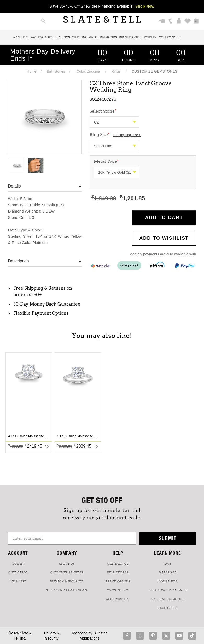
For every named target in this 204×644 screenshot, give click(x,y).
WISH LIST (18, 581)
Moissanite (167, 581)
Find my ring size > (127, 135)
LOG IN (18, 564)
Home (31, 71)
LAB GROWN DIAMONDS (167, 590)
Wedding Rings (85, 37)
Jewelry (150, 37)
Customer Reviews (67, 572)
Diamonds (108, 37)
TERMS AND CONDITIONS (67, 590)
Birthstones (130, 37)
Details (14, 186)
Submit (168, 538)
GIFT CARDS (18, 572)
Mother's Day (24, 37)
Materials (168, 572)
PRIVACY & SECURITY (67, 581)
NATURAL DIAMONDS (167, 599)
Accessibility (118, 599)
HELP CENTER (118, 572)
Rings (116, 71)
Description (19, 261)
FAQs (168, 564)
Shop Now (145, 6)
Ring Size (115, 135)
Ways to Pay (118, 590)
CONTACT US (118, 564)
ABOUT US (67, 564)
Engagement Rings (54, 37)
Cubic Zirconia (88, 71)
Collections (170, 37)
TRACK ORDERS (118, 581)
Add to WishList (164, 238)
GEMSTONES (168, 608)
